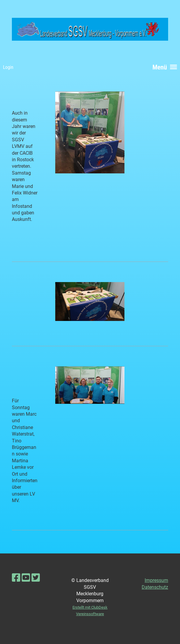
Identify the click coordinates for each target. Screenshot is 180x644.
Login (8, 67)
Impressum (156, 580)
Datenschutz (155, 587)
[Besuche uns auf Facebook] (16, 578)
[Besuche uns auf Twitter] (36, 578)
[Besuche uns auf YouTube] (26, 578)
